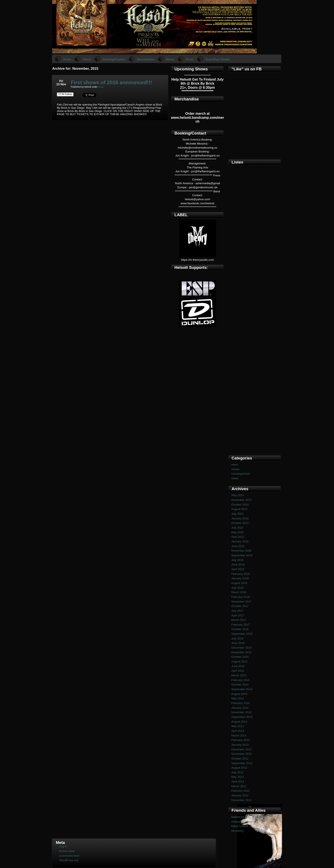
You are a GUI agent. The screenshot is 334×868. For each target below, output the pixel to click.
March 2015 (239, 675)
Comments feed (69, 856)
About (87, 59)
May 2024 (238, 495)
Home (67, 59)
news (101, 87)
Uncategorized (240, 474)
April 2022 (238, 537)
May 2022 (238, 532)
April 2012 (238, 782)
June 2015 (238, 666)
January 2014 (240, 708)
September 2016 (242, 634)
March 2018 (239, 592)
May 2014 (238, 698)
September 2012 (242, 763)
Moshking (237, 831)
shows (235, 469)
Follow (65, 94)
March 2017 (239, 620)
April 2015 (238, 671)
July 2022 (237, 528)
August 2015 (239, 662)
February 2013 (241, 740)
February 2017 (241, 625)
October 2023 (240, 505)
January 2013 (240, 745)
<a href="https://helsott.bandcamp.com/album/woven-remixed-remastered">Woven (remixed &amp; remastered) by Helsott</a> (255, 381)
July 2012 (237, 772)
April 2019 (238, 569)
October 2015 (240, 657)
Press (190, 59)
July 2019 (237, 560)
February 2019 (241, 574)
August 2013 (239, 722)
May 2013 (238, 726)
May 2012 (238, 777)
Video (235, 478)
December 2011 (241, 800)
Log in (63, 846)
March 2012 (239, 786)
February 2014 (241, 703)
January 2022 (240, 541)
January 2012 (240, 795)
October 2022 (240, 523)
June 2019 (238, 564)
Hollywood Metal (242, 822)
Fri (61, 81)
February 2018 (241, 597)
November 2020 (241, 551)
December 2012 (241, 749)
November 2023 (241, 500)
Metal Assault (240, 826)
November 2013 (241, 712)
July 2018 (237, 588)
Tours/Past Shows (218, 59)
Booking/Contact (114, 59)
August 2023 (239, 509)
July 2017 (237, 611)
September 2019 (242, 555)
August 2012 (239, 768)
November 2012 (241, 754)
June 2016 (238, 643)
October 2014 (240, 685)
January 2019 (240, 578)
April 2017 (238, 615)
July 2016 (237, 638)
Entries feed (67, 851)
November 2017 (241, 602)
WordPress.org (69, 860)
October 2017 (240, 606)
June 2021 (238, 546)
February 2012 (241, 791)
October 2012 (240, 759)
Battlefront (238, 817)
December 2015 (241, 648)
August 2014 (239, 694)
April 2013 (238, 731)
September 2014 (242, 689)
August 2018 (239, 583)
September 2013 (242, 717)
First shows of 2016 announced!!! (111, 82)
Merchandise (146, 59)
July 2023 (237, 514)
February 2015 (241, 680)
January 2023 (240, 518)
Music (170, 59)
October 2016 (240, 629)
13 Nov (61, 84)
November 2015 (241, 652)
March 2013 (239, 735)
